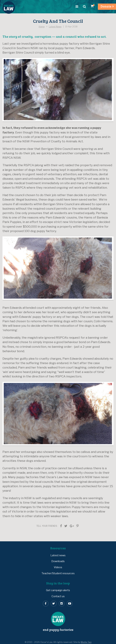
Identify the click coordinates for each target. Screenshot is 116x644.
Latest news (58, 555)
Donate (107, 6)
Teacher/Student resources (58, 573)
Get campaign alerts (58, 590)
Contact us (58, 596)
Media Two (86, 642)
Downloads (58, 561)
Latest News (55, 27)
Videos (58, 567)
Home (42, 27)
